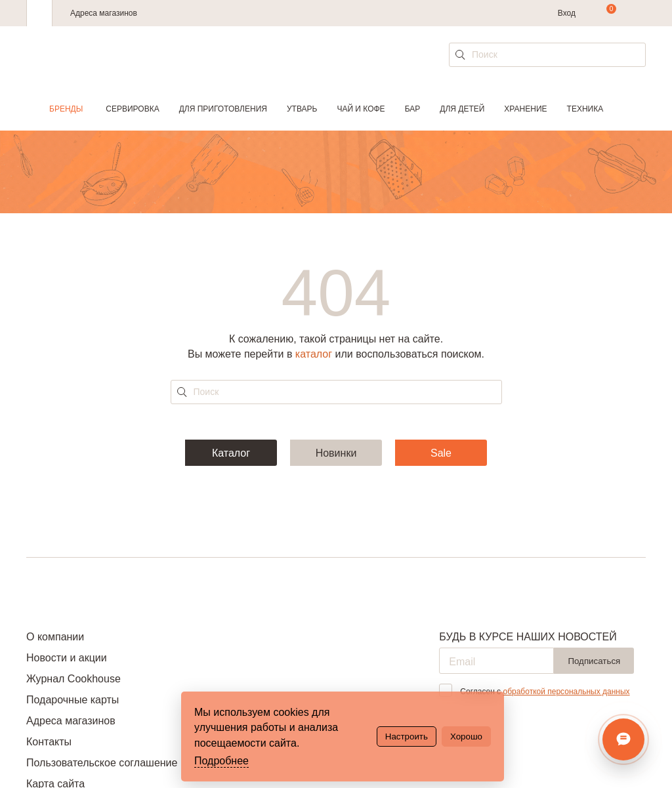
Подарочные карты (73, 700)
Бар (413, 109)
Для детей (462, 109)
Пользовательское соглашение (102, 763)
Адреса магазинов (104, 13)
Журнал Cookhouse (73, 679)
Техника (585, 109)
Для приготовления (223, 109)
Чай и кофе (361, 109)
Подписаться (594, 661)
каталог (314, 354)
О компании (55, 637)
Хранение (525, 109)
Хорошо (466, 736)
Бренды (66, 109)
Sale (441, 453)
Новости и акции (67, 658)
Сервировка (132, 109)
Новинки (336, 453)
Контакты (49, 742)
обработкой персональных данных (566, 692)
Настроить (407, 736)
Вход (567, 13)
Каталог (231, 453)
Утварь (302, 109)
